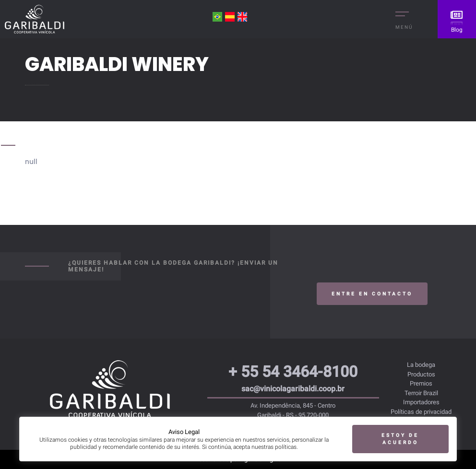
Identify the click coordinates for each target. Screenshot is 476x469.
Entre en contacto (372, 294)
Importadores (421, 402)
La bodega (421, 365)
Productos (421, 374)
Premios (421, 383)
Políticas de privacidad (421, 412)
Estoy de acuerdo (400, 438)
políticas (286, 446)
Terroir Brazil (421, 393)
